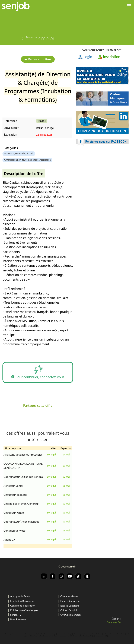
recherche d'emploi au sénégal (10, 634)
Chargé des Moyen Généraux (21, 504)
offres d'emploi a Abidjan (87, 636)
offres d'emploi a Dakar (80, 634)
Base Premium (18, 619)
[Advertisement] (102, 179)
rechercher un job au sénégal (30, 634)
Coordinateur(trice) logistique (21, 521)
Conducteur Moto (15, 530)
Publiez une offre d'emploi (24, 610)
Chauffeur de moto (15, 495)
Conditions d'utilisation (23, 606)
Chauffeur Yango (14, 513)
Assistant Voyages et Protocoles (23, 454)
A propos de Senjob (21, 596)
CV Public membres (71, 615)
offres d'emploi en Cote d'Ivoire (49, 636)
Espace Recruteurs (70, 601)
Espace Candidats (70, 606)
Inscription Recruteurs (22, 601)
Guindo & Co (114, 622)
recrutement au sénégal (65, 634)
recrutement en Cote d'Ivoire (69, 636)
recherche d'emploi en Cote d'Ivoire (114, 634)
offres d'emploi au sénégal (48, 634)
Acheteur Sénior (13, 486)
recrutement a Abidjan (103, 636)
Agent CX (9, 539)
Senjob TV (16, 615)
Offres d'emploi (69, 610)
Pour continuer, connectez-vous (38, 372)
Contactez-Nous (69, 596)
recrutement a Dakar (95, 634)
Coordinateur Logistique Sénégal (23, 477)
